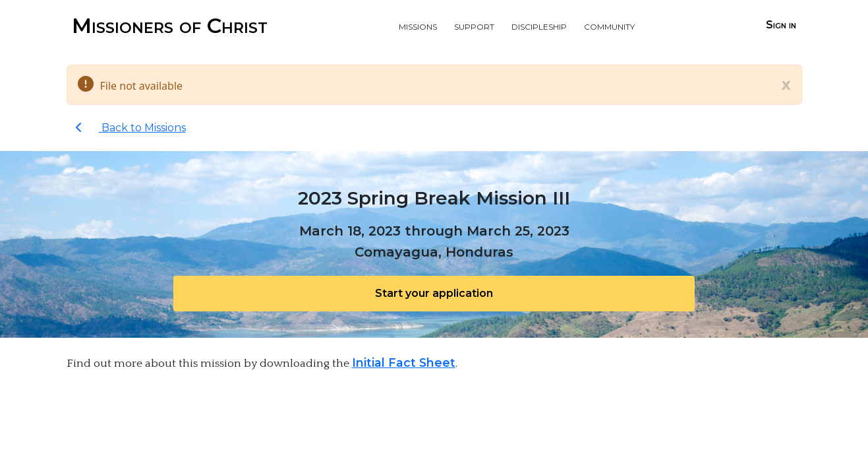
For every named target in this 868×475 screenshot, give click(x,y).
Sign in (781, 25)
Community (609, 25)
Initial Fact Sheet (404, 363)
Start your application (434, 293)
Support (474, 25)
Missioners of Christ (170, 25)
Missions (418, 25)
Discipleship (539, 25)
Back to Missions (130, 128)
